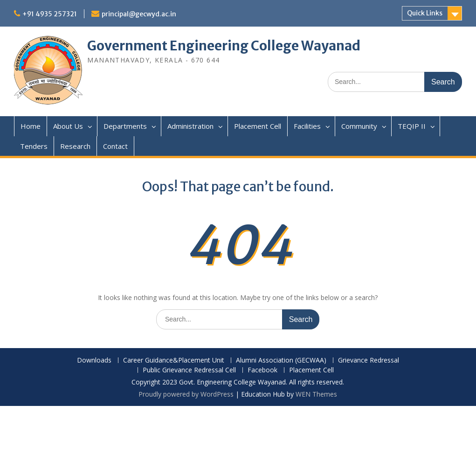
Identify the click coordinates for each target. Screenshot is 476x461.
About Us (68, 126)
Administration (190, 126)
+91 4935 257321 (50, 14)
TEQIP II (412, 126)
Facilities (307, 126)
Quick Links (425, 13)
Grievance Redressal (369, 360)
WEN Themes (316, 394)
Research (75, 146)
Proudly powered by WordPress (186, 394)
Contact (115, 146)
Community (359, 126)
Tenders (34, 146)
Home (31, 126)
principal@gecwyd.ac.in (139, 14)
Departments (125, 126)
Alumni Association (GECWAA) (281, 360)
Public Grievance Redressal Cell (189, 370)
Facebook (262, 370)
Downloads (94, 360)
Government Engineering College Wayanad (224, 46)
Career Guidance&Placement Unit (174, 360)
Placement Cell (258, 126)
